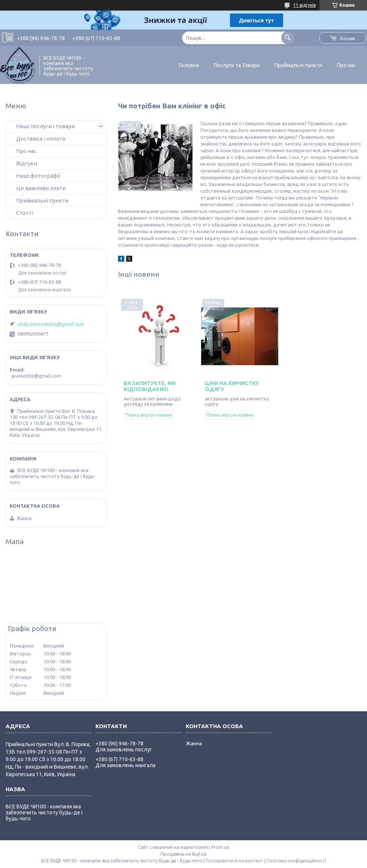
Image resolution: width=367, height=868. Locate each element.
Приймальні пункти (298, 65)
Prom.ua (220, 847)
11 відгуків (304, 5)
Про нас (346, 65)
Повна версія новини (148, 415)
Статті (25, 213)
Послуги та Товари (237, 65)
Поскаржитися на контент (234, 861)
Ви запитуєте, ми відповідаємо (150, 386)
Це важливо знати (41, 188)
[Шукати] (288, 38)
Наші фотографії (38, 176)
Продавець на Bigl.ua (183, 854)
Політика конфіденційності (296, 861)
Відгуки (27, 163)
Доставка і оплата (41, 139)
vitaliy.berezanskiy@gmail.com (50, 324)
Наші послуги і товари (46, 126)
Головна (189, 65)
